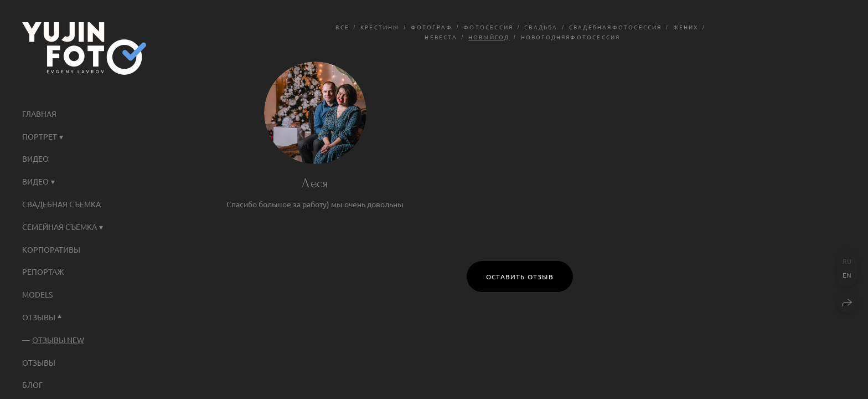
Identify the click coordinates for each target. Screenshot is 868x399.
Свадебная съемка (61, 204)
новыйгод (489, 37)
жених (686, 27)
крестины (380, 27)
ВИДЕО (35, 158)
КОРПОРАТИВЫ (51, 249)
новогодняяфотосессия (571, 37)
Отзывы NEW (58, 340)
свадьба (541, 27)
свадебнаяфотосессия (616, 27)
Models (37, 294)
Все (342, 27)
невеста (441, 37)
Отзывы (39, 362)
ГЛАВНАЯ (39, 114)
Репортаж (43, 272)
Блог (32, 385)
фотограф (432, 27)
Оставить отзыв (520, 277)
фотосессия (488, 27)
